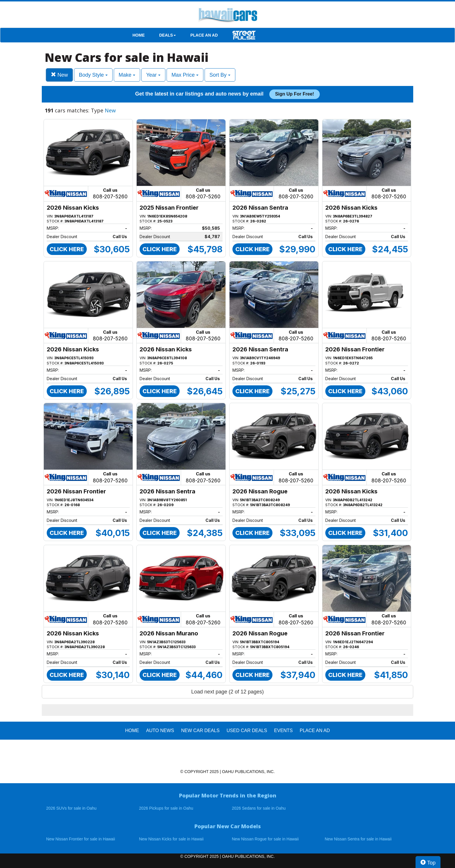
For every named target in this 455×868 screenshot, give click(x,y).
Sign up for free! (295, 94)
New (59, 75)
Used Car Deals (247, 730)
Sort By (220, 75)
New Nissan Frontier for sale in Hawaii (81, 839)
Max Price (185, 75)
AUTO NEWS (160, 730)
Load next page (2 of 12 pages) (228, 692)
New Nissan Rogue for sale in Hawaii (265, 839)
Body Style (93, 75)
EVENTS (284, 730)
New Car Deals (200, 730)
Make (127, 75)
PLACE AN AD (204, 35)
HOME (139, 35)
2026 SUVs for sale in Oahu (71, 808)
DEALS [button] (168, 35)
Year (153, 75)
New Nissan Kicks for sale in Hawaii (171, 839)
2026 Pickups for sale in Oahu (166, 808)
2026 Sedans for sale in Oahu (259, 808)
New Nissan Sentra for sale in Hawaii (358, 839)
